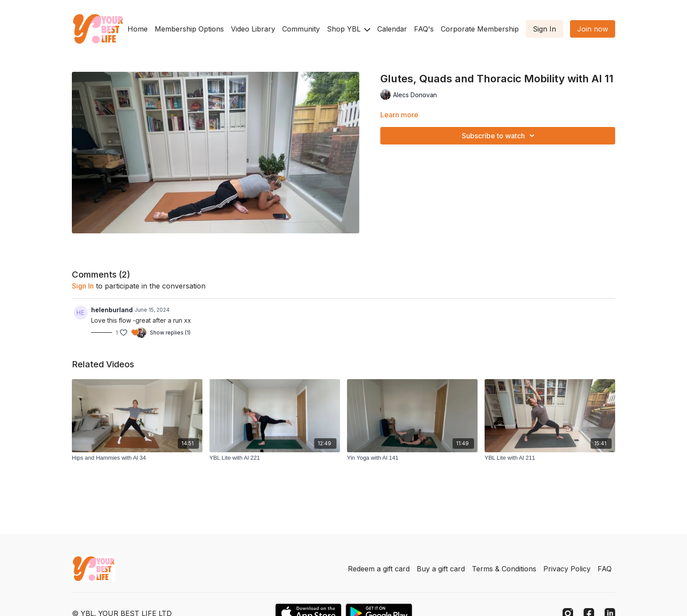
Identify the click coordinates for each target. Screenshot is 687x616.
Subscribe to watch (499, 136)
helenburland (112, 310)
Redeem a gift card (379, 569)
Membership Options (189, 29)
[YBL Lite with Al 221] (275, 458)
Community (301, 29)
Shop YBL (349, 29)
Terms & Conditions (504, 569)
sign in (83, 286)
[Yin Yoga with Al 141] (412, 458)
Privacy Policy (567, 569)
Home (138, 29)
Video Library (253, 29)
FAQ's (424, 29)
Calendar (392, 29)
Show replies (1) (170, 333)
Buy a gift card (441, 569)
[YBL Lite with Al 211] (550, 458)
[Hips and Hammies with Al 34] (137, 458)
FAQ (605, 569)
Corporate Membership (480, 29)
